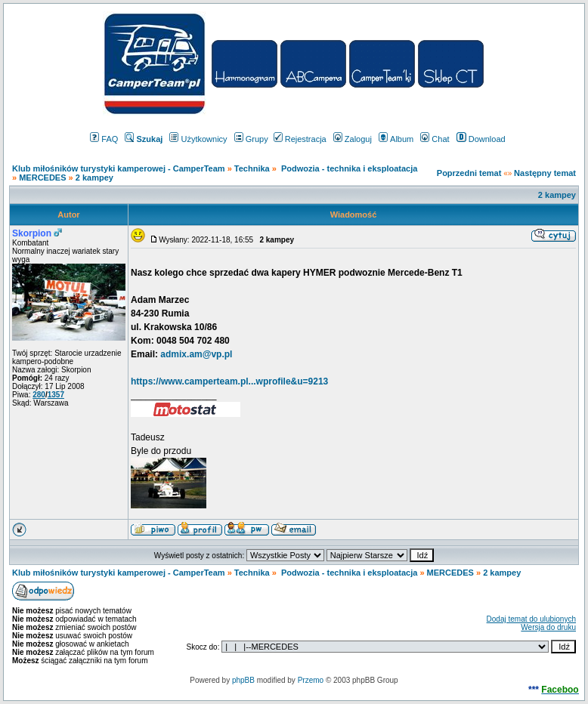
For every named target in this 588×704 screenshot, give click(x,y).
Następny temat (545, 173)
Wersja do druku (548, 627)
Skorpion (32, 233)
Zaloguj (353, 139)
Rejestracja (300, 139)
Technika (252, 168)
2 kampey (94, 178)
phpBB (243, 680)
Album (396, 139)
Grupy (251, 139)
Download (481, 139)
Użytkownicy (198, 139)
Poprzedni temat (469, 173)
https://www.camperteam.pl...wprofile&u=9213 (229, 381)
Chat (435, 139)
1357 (56, 395)
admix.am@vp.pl (196, 354)
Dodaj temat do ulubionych (531, 619)
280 (39, 395)
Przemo (311, 680)
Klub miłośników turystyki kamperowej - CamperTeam (119, 168)
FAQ (104, 139)
